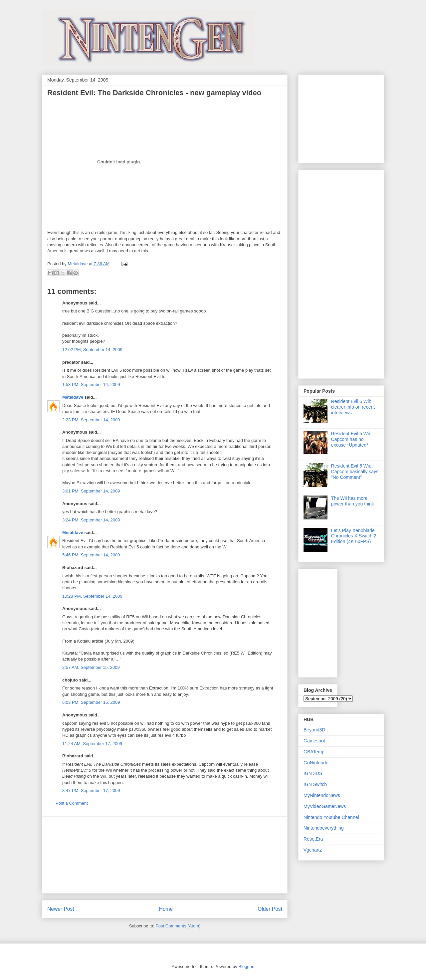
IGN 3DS (313, 773)
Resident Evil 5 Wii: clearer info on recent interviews (353, 407)
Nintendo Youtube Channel (331, 817)
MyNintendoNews (322, 795)
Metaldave (73, 397)
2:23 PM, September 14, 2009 (91, 420)
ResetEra (313, 839)
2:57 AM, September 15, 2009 (91, 667)
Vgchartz (313, 850)
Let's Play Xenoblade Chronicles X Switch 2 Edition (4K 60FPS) (354, 536)
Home (166, 909)
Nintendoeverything (324, 828)
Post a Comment (72, 803)
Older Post (270, 909)
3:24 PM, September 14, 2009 (91, 520)
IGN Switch (315, 784)
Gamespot (314, 741)
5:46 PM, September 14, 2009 (91, 555)
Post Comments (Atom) (178, 926)
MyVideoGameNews (325, 806)
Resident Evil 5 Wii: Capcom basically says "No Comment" (355, 472)
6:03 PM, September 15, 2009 (91, 702)
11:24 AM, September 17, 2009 (92, 744)
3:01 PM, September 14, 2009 (91, 491)
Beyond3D (314, 730)
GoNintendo (316, 763)
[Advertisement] (165, 855)
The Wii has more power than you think (353, 501)
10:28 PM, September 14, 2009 (92, 596)
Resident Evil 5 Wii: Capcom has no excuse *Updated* (351, 439)
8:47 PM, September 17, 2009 (91, 790)
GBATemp (314, 752)
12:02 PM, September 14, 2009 (92, 350)
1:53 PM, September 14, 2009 (91, 385)
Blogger (246, 967)
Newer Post (61, 909)
